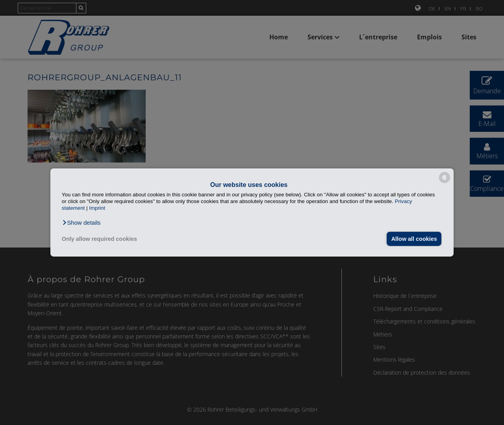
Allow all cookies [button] (414, 239)
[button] (81, 223)
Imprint (97, 208)
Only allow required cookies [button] (99, 239)
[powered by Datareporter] (445, 182)
